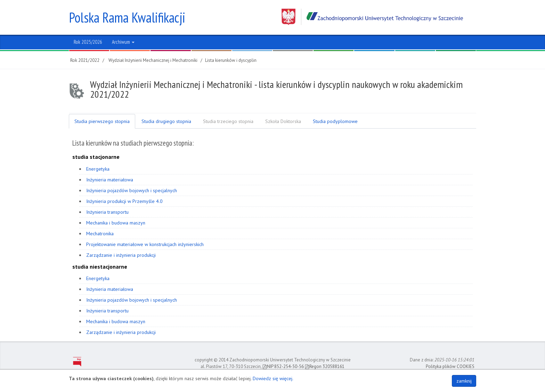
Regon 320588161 (325, 366)
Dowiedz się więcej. (273, 378)
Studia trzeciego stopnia (228, 121)
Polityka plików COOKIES (450, 366)
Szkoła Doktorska (283, 121)
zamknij (464, 381)
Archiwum (123, 42)
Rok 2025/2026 (88, 42)
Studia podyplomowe (335, 121)
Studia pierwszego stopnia (102, 121)
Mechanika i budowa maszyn (116, 223)
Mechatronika (100, 234)
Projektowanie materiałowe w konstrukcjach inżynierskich (145, 244)
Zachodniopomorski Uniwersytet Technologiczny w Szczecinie (372, 17)
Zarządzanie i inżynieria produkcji (121, 255)
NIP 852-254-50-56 (283, 366)
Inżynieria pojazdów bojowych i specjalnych (132, 190)
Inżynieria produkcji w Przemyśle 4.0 (124, 201)
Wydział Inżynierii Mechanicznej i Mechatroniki (153, 60)
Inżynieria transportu (107, 212)
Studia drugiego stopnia (166, 121)
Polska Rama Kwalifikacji (127, 17)
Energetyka (98, 169)
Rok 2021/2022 (85, 60)
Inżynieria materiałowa (110, 180)
